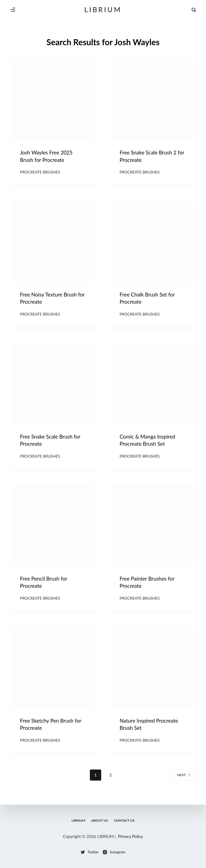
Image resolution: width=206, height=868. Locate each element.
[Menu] (13, 10)
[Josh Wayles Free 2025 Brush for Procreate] (53, 99)
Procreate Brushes (40, 173)
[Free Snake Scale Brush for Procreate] (53, 386)
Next (184, 782)
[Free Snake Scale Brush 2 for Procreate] (153, 99)
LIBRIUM (103, 9)
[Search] (194, 10)
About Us (100, 820)
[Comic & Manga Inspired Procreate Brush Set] (153, 386)
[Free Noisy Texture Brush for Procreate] (53, 243)
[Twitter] (90, 852)
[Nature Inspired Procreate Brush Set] (153, 673)
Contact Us (125, 820)
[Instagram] (114, 852)
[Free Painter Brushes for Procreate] (153, 530)
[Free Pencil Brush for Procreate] (53, 530)
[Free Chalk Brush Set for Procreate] (153, 243)
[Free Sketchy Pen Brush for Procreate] (53, 673)
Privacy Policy (131, 836)
